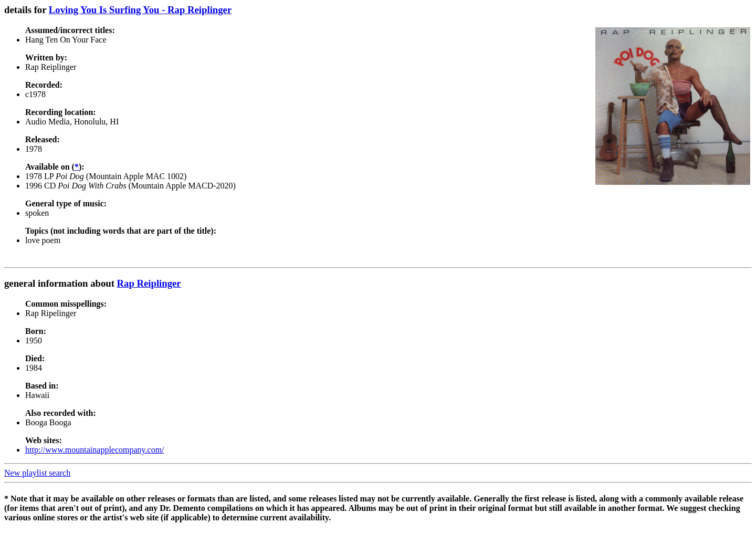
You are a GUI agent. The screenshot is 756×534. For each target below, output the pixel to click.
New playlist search (37, 473)
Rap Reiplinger (149, 283)
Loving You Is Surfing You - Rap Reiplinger (140, 10)
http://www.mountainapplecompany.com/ (95, 450)
